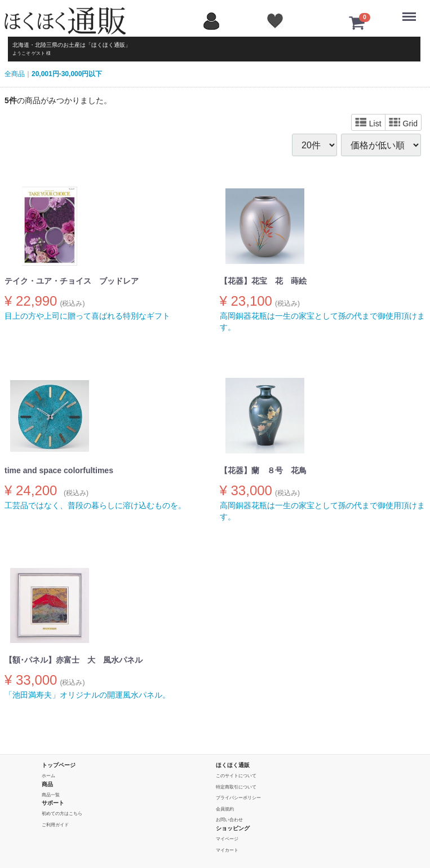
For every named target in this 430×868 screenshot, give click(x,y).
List (368, 123)
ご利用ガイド (55, 825)
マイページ (227, 839)
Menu (412, 11)
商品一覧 (51, 795)
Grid (403, 123)
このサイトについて (236, 776)
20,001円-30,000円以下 (67, 74)
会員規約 (225, 809)
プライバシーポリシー (238, 798)
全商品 (15, 74)
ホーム (48, 776)
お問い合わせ (229, 820)
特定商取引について (236, 787)
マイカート (227, 850)
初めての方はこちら (62, 814)
